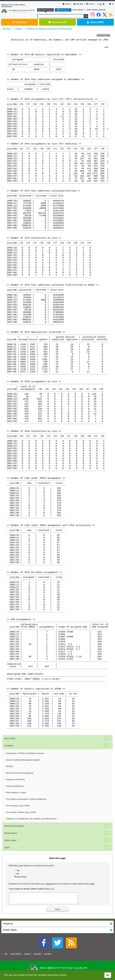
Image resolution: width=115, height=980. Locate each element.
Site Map (78, 4)
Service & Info (57, 22)
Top (6, 956)
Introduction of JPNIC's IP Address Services (25, 753)
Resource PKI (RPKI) (15, 780)
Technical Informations (14, 826)
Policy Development (15, 786)
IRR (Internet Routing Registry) (20, 773)
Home (66, 4)
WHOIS (9, 766)
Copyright (37, 956)
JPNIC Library (10, 840)
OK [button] (108, 975)
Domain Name (11, 833)
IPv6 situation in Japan (16, 793)
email (52, 889)
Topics (7, 847)
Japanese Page (103, 35)
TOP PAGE (7, 29)
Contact (27, 956)
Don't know (21, 877)
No (18, 874)
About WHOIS (78, 10)
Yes (18, 871)
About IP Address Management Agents (23, 760)
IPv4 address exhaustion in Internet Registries (26, 799)
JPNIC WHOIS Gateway (96, 10)
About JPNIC (95, 22)
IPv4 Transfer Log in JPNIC (18, 806)
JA (111, 4)
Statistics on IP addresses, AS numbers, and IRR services (49, 29)
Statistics (19, 29)
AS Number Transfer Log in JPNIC (21, 812)
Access (90, 4)
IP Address (20, 22)
